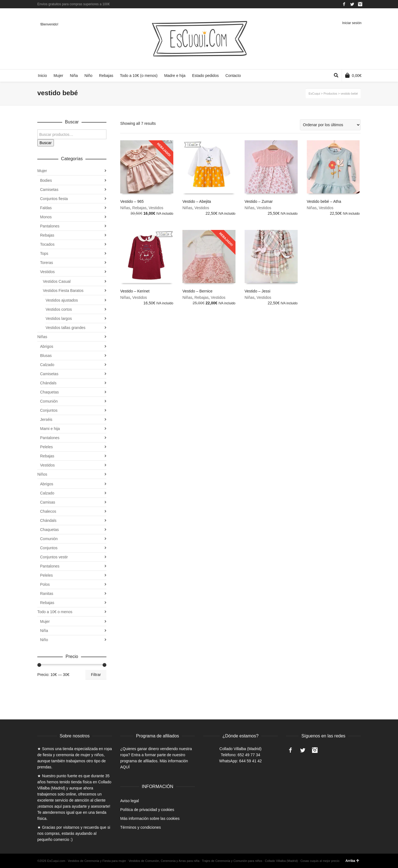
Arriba (352, 861)
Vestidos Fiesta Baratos (63, 291)
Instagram (360, 4)
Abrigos (47, 346)
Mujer (42, 171)
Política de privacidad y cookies (147, 810)
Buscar (46, 143)
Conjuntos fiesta (54, 199)
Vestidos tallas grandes (66, 328)
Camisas (48, 502)
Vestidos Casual (57, 281)
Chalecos (48, 511)
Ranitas (47, 594)
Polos (45, 584)
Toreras (47, 263)
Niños (42, 474)
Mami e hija (50, 429)
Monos (46, 217)
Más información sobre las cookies (150, 818)
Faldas (46, 208)
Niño (44, 640)
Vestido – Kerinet (135, 291)
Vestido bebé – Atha (324, 201)
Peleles (46, 447)
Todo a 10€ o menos (55, 612)
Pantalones (50, 226)
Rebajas (139, 208)
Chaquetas (49, 392)
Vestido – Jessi (257, 291)
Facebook (344, 4)
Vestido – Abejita (197, 201)
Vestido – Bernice (197, 291)
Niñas (125, 208)
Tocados (47, 244)
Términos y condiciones (141, 827)
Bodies (46, 180)
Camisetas (49, 190)
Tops (44, 253)
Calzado (47, 365)
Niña (44, 631)
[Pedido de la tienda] (330, 125)
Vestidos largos (59, 318)
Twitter (352, 4)
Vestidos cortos (59, 309)
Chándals (48, 383)
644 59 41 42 (250, 761)
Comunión (49, 401)
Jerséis (46, 419)
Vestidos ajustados (62, 300)
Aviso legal (129, 801)
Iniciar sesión (352, 23)
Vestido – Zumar (259, 201)
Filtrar (96, 675)
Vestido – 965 (132, 201)
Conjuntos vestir (54, 557)
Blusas (46, 356)
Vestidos (156, 208)
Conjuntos (49, 410)
